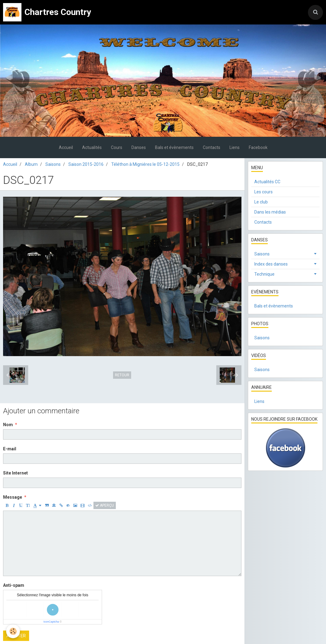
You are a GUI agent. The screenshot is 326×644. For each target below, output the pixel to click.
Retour (122, 375)
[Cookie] (13, 631)
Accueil (66, 147)
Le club (261, 202)
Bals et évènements (174, 147)
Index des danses (271, 264)
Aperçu (105, 505)
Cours (117, 147)
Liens (235, 147)
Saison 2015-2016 (86, 164)
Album (31, 164)
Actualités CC (267, 182)
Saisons (53, 164)
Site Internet (15, 473)
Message (13, 497)
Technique (264, 274)
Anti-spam (14, 585)
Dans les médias (270, 212)
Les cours (263, 192)
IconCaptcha (51, 622)
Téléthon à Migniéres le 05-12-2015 (145, 164)
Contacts (212, 147)
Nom (8, 425)
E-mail (10, 449)
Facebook (258, 147)
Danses (139, 147)
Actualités (92, 147)
